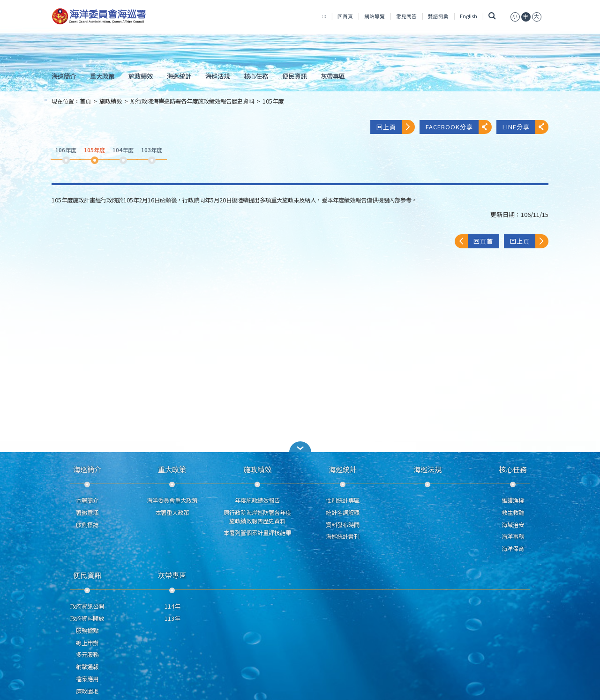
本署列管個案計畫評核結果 (257, 533)
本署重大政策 (172, 513)
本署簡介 (87, 500)
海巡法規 (217, 76)
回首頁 (345, 16)
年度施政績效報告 (257, 500)
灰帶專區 (333, 76)
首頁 (85, 101)
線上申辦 (87, 643)
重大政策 (102, 76)
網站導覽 (375, 16)
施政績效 (141, 76)
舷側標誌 (87, 525)
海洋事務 (513, 536)
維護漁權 (513, 500)
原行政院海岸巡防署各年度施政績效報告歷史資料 (192, 101)
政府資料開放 (87, 618)
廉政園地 (87, 691)
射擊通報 (87, 667)
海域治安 (513, 525)
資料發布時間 (343, 525)
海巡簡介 (64, 76)
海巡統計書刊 (343, 536)
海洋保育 (513, 549)
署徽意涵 (87, 513)
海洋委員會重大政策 (172, 500)
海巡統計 (179, 76)
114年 (172, 606)
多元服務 (87, 655)
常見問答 (406, 16)
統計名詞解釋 (343, 513)
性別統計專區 (343, 500)
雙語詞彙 (438, 16)
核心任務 (256, 76)
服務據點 (87, 631)
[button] (300, 447)
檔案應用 (87, 679)
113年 (172, 618)
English (469, 16)
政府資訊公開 (87, 606)
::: (324, 16)
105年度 (273, 101)
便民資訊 (294, 76)
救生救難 (513, 513)
